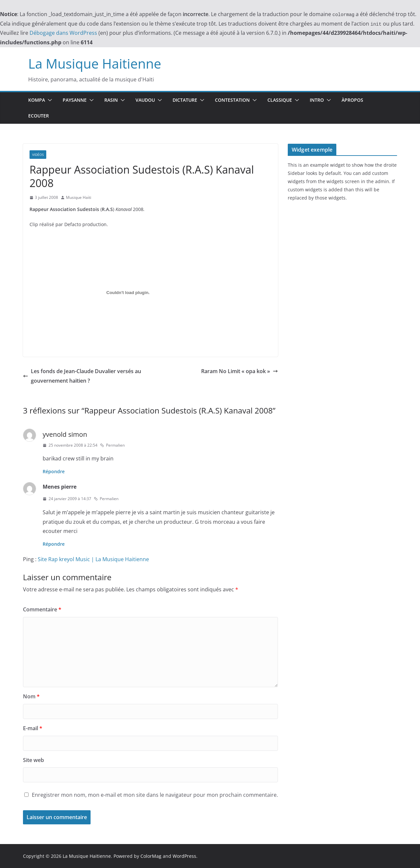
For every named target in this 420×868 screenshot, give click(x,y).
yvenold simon (65, 434)
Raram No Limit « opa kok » (240, 371)
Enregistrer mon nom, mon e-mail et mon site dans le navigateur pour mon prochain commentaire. (155, 795)
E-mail (33, 728)
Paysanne (75, 100)
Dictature (185, 100)
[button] (49, 100)
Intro (317, 100)
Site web (33, 760)
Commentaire (42, 609)
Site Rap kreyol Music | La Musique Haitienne (93, 559)
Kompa (37, 100)
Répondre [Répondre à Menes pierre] (54, 544)
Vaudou (145, 100)
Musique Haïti (79, 197)
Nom (31, 696)
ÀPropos (352, 100)
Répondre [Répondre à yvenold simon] (54, 471)
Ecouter (39, 116)
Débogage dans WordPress (63, 33)
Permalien (112, 445)
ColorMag (151, 856)
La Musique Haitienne (95, 64)
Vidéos (38, 155)
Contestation (232, 100)
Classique (280, 100)
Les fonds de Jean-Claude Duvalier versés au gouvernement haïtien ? (82, 376)
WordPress (184, 856)
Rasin (111, 100)
